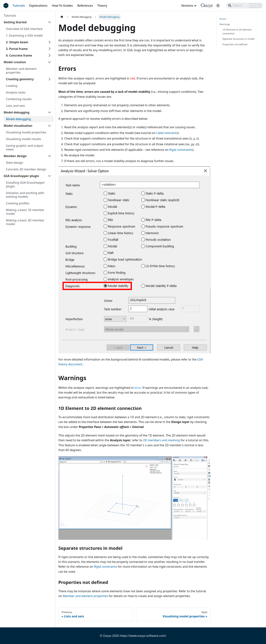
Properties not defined (235, 44)
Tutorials (19, 6)
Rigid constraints (181, 150)
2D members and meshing (161, 440)
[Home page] (62, 17)
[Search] (245, 6)
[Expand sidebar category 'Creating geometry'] (50, 79)
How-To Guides (62, 6)
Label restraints (167, 133)
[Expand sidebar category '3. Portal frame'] (50, 49)
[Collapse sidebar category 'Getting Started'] (50, 22)
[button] (28, 62)
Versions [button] (187, 6)
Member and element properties (85, 596)
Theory (102, 6)
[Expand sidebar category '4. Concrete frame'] (50, 55)
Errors (223, 19)
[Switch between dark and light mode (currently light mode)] (218, 6)
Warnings (225, 24)
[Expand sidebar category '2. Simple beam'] (50, 42)
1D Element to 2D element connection (237, 32)
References (85, 6)
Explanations (38, 6)
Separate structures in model (238, 39)
